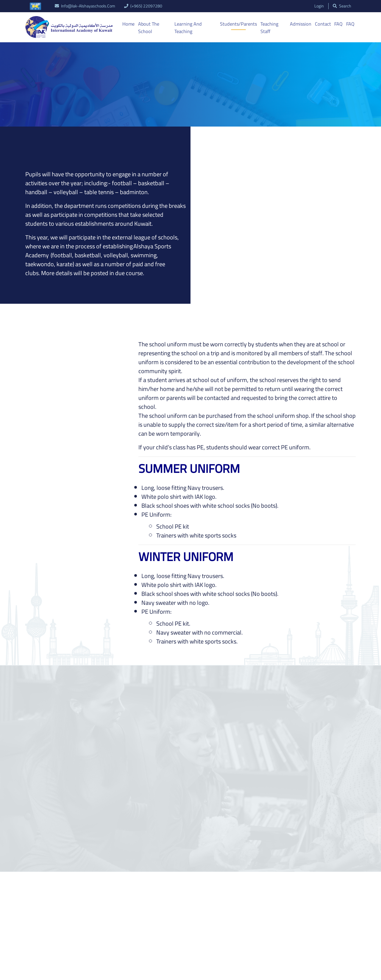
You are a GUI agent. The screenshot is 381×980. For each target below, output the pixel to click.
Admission (301, 24)
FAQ (338, 24)
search (342, 6)
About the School (149, 28)
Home (129, 24)
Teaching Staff (269, 28)
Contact (323, 24)
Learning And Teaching (188, 28)
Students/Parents (239, 24)
